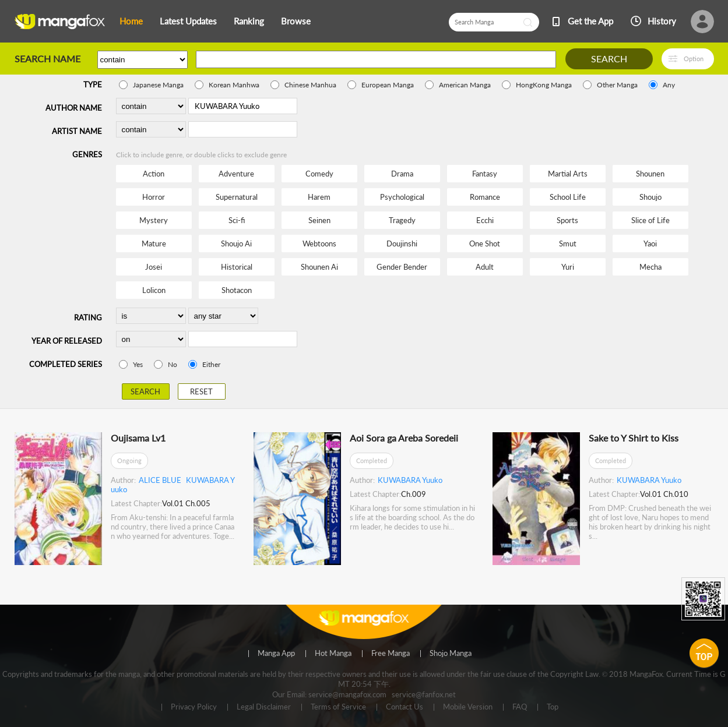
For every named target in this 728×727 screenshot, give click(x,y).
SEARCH (609, 59)
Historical (237, 267)
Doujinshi (402, 243)
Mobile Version (468, 707)
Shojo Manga (451, 654)
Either (211, 364)
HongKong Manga (544, 85)
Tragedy (402, 220)
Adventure (236, 174)
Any (669, 85)
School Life (568, 197)
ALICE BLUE (160, 480)
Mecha (650, 267)
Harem (319, 197)
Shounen (650, 174)
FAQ (520, 707)
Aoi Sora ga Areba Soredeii (404, 438)
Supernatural (237, 197)
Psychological (402, 197)
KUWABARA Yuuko (410, 480)
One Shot (485, 243)
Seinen (319, 220)
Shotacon (237, 290)
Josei (154, 267)
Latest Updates (188, 21)
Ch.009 (414, 494)
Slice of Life (650, 220)
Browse (296, 21)
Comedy (319, 174)
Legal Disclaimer (264, 707)
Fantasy (485, 174)
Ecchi (485, 220)
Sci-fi (237, 220)
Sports (567, 220)
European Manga (388, 85)
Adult (485, 267)
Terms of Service (338, 707)
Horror (154, 197)
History (662, 21)
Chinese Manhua (310, 85)
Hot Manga (333, 654)
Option (694, 59)
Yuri (568, 267)
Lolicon (154, 290)
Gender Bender (402, 267)
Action (154, 174)
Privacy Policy (194, 707)
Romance (485, 197)
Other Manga (617, 85)
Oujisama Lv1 (138, 438)
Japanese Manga (158, 85)
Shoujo (650, 197)
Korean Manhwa (234, 85)
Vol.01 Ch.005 (186, 503)
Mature (154, 243)
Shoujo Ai (236, 243)
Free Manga (391, 654)
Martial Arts (568, 174)
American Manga (465, 85)
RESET (201, 391)
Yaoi (650, 243)
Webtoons (319, 243)
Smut (568, 243)
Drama (402, 174)
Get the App (590, 21)
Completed (372, 460)
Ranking (249, 21)
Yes (138, 364)
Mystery (154, 220)
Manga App (276, 654)
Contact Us (405, 707)
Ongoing (129, 460)
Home (131, 21)
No (173, 364)
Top (553, 707)
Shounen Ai (319, 267)
